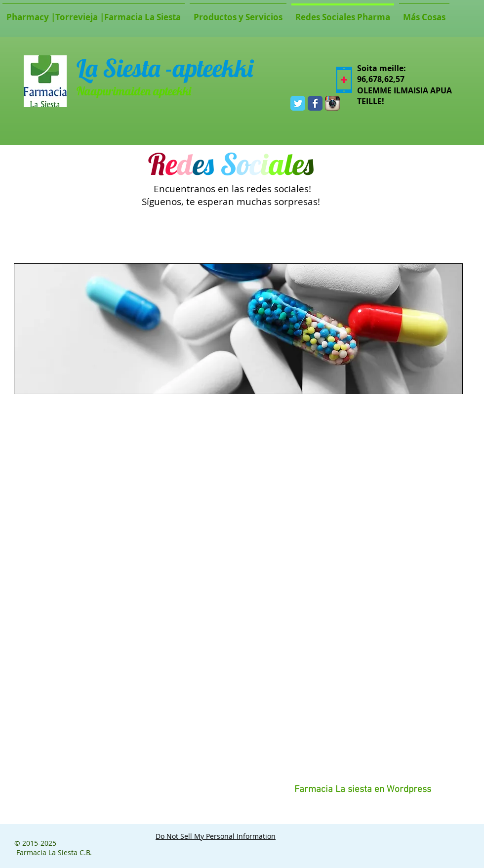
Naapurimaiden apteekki (134, 91)
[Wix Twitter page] (298, 103)
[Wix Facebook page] (315, 103)
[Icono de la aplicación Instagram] (332, 103)
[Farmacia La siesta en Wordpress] (363, 790)
